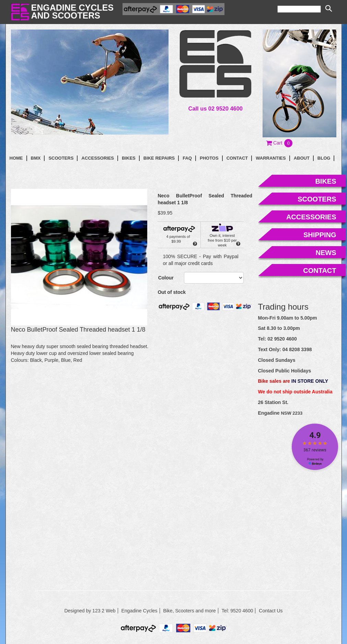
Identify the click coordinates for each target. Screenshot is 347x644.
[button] (280, 143)
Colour (166, 278)
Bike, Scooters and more (189, 611)
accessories (311, 217)
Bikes (129, 158)
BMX (36, 158)
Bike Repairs (159, 158)
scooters (317, 199)
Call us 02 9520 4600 (216, 108)
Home (16, 158)
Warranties (271, 158)
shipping (320, 235)
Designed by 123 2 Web (90, 611)
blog (324, 158)
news (326, 253)
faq (187, 158)
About (302, 158)
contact (237, 158)
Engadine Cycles (139, 611)
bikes (326, 181)
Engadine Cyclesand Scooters (72, 11)
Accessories (98, 158)
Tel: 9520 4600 (238, 611)
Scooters (61, 158)
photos (209, 158)
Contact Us (271, 611)
